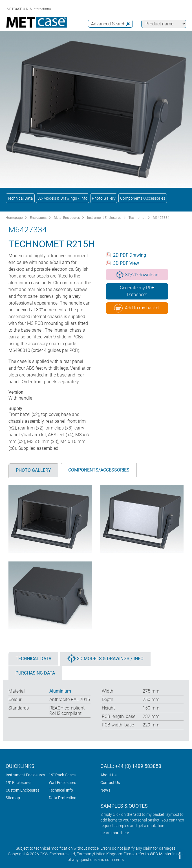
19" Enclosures (18, 783)
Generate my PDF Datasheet (137, 291)
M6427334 (161, 218)
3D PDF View (126, 263)
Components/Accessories (143, 198)
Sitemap (13, 798)
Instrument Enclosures (104, 218)
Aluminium (60, 691)
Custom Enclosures (23, 790)
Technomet (137, 218)
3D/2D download (137, 275)
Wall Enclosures (62, 783)
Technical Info (61, 790)
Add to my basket (137, 308)
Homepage (14, 218)
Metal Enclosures (67, 218)
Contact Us (110, 783)
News (105, 790)
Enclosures (38, 218)
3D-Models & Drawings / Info (62, 198)
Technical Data (20, 198)
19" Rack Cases (62, 775)
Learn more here (115, 833)
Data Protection (63, 798)
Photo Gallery (104, 198)
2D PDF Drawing (130, 255)
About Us (108, 775)
